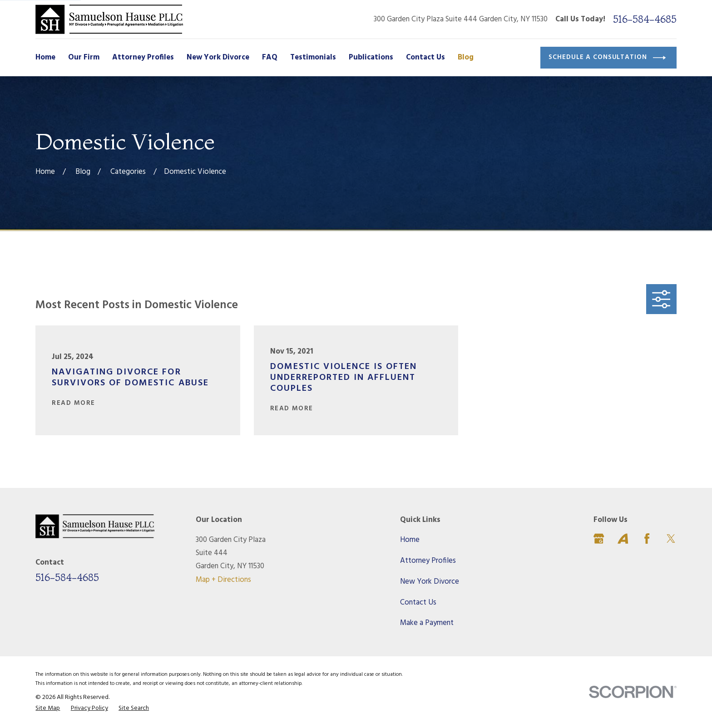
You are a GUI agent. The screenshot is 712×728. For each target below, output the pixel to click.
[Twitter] (671, 539)
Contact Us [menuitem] (425, 57)
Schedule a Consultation (607, 58)
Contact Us (418, 603)
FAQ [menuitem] (270, 57)
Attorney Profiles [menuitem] (143, 57)
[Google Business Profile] (599, 539)
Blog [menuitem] (466, 57)
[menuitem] (48, 708)
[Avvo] (623, 539)
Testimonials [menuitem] (313, 57)
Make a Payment (427, 623)
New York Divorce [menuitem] (218, 57)
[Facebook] (647, 539)
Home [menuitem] (45, 57)
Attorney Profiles (428, 561)
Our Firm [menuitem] (84, 57)
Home (410, 540)
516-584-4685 (645, 19)
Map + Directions (223, 580)
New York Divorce (430, 582)
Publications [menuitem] (371, 57)
